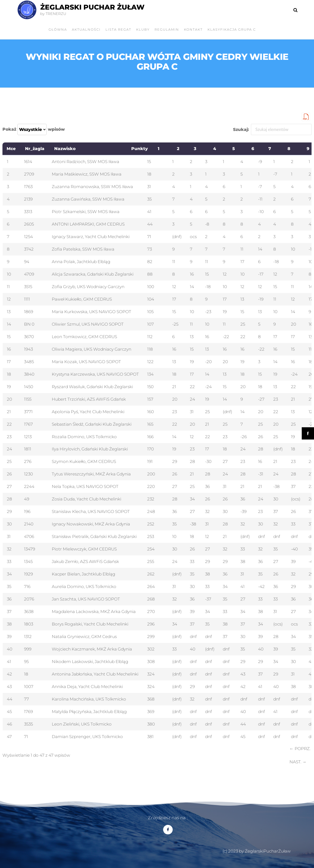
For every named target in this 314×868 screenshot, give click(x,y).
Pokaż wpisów (34, 129)
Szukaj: (272, 129)
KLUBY (143, 29)
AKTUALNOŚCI (86, 29)
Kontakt (193, 29)
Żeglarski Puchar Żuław (92, 7)
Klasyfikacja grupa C (232, 29)
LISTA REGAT (118, 29)
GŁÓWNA (58, 29)
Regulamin (167, 29)
